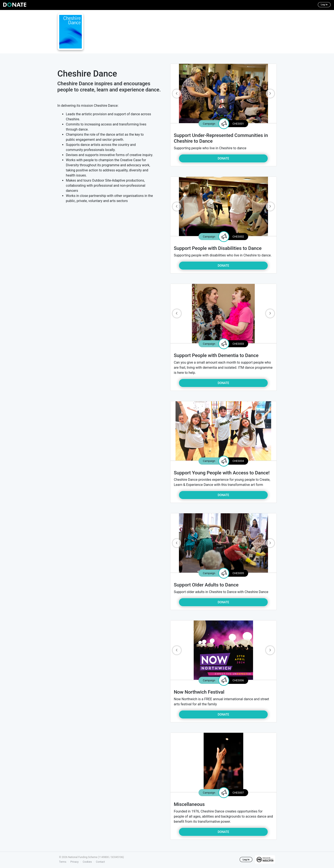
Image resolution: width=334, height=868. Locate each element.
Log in (324, 5)
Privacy (74, 862)
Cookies (87, 862)
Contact (100, 862)
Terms (63, 862)
